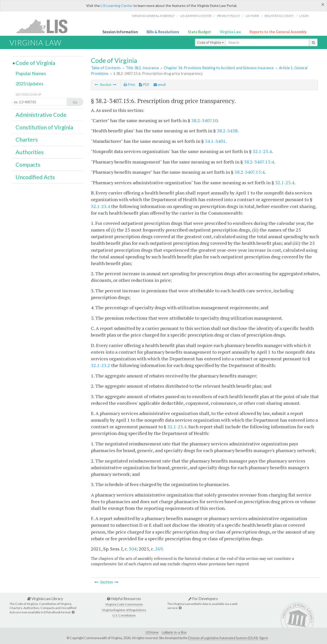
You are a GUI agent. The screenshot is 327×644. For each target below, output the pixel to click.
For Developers (203, 599)
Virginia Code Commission (124, 604)
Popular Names (31, 73)
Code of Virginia (210, 42)
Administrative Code (41, 115)
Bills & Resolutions (163, 32)
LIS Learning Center (117, 5)
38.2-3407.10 (205, 120)
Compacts (28, 165)
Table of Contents (106, 68)
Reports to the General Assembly (278, 32)
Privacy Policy (229, 16)
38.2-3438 (227, 131)
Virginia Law (230, 32)
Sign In (264, 638)
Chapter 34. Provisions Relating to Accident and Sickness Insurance (219, 68)
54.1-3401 (215, 141)
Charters (27, 140)
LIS (45, 26)
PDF (144, 85)
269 (159, 549)
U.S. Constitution (124, 615)
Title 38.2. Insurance (142, 68)
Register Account (279, 16)
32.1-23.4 (262, 151)
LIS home (253, 16)
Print (129, 85)
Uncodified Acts (35, 177)
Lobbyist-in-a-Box (174, 632)
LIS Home (152, 632)
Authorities (30, 152)
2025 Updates (30, 84)
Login (304, 16)
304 (133, 549)
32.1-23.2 (101, 365)
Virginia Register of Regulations (124, 610)
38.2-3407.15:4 (259, 162)
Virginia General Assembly (153, 16)
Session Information (120, 32)
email (160, 85)
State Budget (199, 32)
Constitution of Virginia (44, 127)
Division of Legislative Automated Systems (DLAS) (223, 638)
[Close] (323, 4)
